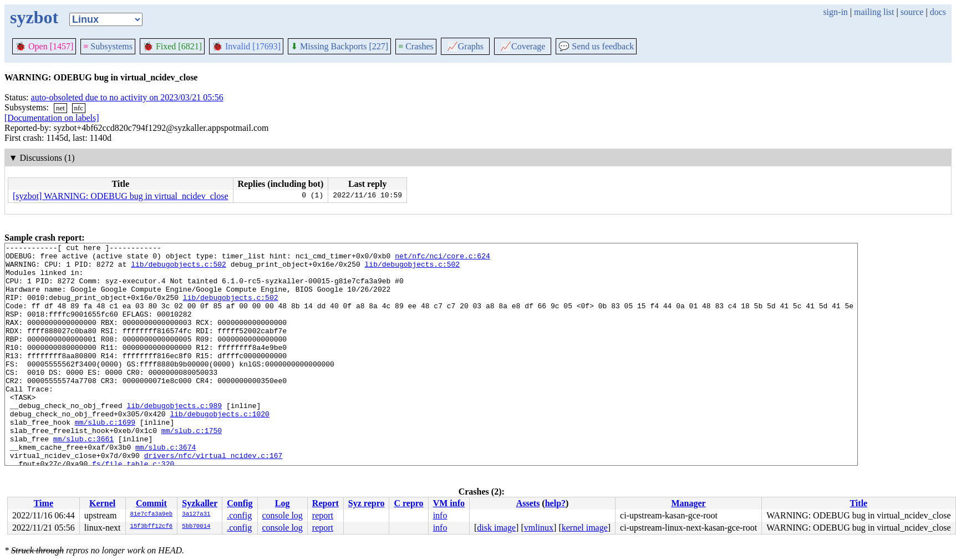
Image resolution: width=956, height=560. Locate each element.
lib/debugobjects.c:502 (179, 269)
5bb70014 (196, 527)
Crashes (416, 46)
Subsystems (108, 46)
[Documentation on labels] (52, 118)
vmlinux (539, 528)
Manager (689, 503)
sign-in (835, 12)
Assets (528, 503)
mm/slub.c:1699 (105, 459)
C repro (408, 503)
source (912, 12)
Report (326, 503)
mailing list (874, 12)
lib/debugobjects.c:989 (174, 439)
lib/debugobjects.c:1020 (219, 449)
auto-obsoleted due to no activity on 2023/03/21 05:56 (127, 97)
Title (858, 503)
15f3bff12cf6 (152, 527)
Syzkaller (200, 503)
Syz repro (367, 503)
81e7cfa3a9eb (152, 515)
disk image (496, 528)
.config (239, 515)
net (60, 108)
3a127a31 (196, 515)
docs (938, 12)
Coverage (523, 46)
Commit (151, 503)
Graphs (465, 46)
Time (44, 503)
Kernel (102, 503)
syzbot (34, 17)
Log (283, 503)
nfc (79, 108)
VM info (449, 503)
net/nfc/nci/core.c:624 (443, 259)
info (440, 515)
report (323, 515)
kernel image (585, 528)
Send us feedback (596, 46)
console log (282, 515)
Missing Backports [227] (339, 46)
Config (240, 503)
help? (555, 503)
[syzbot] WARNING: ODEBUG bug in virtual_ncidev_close (121, 196)
